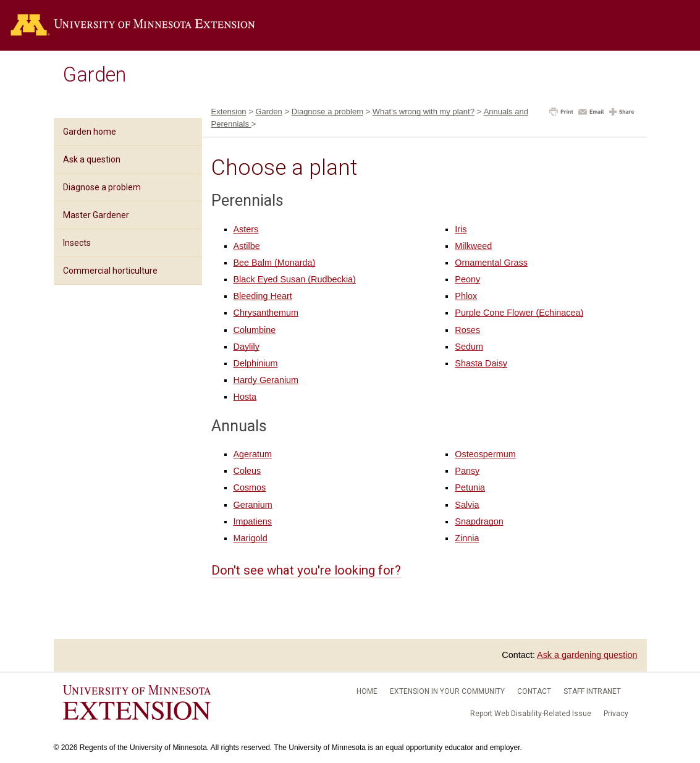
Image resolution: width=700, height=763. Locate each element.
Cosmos (250, 487)
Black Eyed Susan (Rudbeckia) (295, 279)
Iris (461, 229)
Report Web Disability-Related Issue (531, 714)
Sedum (469, 347)
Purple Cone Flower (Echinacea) (519, 313)
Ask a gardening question (587, 655)
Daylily (247, 347)
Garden (95, 75)
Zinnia (467, 538)
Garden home (90, 132)
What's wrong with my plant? (424, 112)
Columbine (255, 330)
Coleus (247, 471)
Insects (77, 243)
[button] (561, 113)
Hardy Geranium (266, 380)
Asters (246, 229)
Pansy (467, 471)
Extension (229, 112)
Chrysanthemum (266, 313)
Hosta (245, 397)
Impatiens (253, 521)
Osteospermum (485, 454)
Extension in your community (447, 691)
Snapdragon (479, 521)
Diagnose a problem (102, 187)
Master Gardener (96, 215)
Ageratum (253, 454)
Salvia (467, 505)
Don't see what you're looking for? (306, 570)
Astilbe (247, 246)
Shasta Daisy (481, 363)
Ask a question (92, 159)
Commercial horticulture (110, 271)
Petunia (470, 487)
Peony (467, 279)
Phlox (466, 296)
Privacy (616, 714)
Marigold (251, 538)
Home (367, 691)
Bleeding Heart (263, 296)
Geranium (253, 505)
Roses (467, 330)
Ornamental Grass (491, 263)
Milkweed (473, 246)
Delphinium (256, 363)
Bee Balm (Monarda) (275, 263)
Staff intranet (592, 691)
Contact (534, 691)
